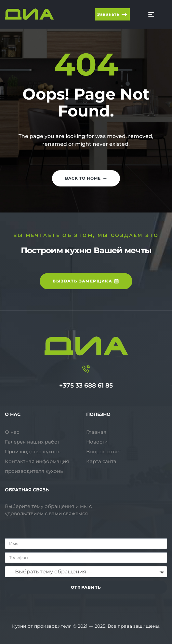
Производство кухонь (33, 452)
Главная (96, 432)
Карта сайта (101, 461)
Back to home (86, 178)
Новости (97, 442)
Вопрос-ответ (104, 452)
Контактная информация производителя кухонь (37, 466)
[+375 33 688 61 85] (86, 369)
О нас (12, 432)
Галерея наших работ (32, 442)
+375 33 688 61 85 (86, 385)
